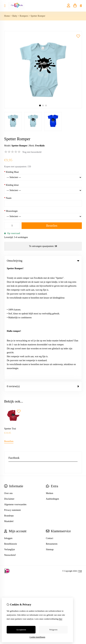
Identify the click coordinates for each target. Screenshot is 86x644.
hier (61, 619)
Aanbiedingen (53, 385)
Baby (15, 16)
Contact (50, 425)
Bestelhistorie (11, 430)
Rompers (24, 16)
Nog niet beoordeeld (32, 152)
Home (7, 16)
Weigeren (53, 630)
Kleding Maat (11, 172)
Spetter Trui (10, 315)
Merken (50, 380)
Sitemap (50, 436)
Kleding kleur (11, 185)
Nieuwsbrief (10, 441)
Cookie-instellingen (37, 637)
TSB (80, 457)
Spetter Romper (38, 16)
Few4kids (40, 146)
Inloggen (8, 425)
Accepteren (21, 630)
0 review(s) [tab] (43, 273)
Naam (8, 198)
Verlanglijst (10, 436)
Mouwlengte (11, 211)
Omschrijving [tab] (43, 261)
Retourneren (52, 430)
